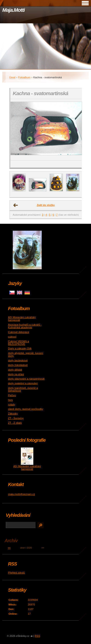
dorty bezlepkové (18, 360)
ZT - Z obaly (15, 423)
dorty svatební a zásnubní (23, 383)
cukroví (12, 337)
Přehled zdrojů (16, 573)
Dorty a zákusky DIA (20, 348)
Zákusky (13, 414)
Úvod (12, 77)
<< (9, 548)
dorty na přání (16, 374)
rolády (12, 405)
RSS (37, 636)
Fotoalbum (24, 77)
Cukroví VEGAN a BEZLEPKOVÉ (19, 343)
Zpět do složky (46, 205)
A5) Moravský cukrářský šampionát (27, 468)
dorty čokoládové (18, 365)
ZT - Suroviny (16, 418)
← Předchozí (16, 205)
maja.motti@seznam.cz (22, 494)
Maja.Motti (14, 10)
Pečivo (12, 395)
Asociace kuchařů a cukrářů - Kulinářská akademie (25, 326)
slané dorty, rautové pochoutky (26, 409)
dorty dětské (15, 370)
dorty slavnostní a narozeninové (26, 379)
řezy (11, 400)
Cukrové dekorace (19, 332)
